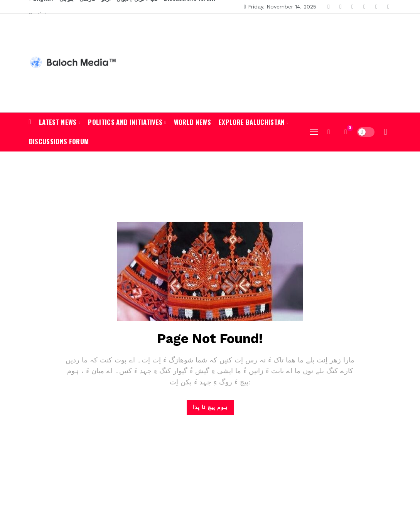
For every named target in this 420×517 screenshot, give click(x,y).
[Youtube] (353, 7)
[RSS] (389, 7)
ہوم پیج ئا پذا (210, 407)
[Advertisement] (334, 62)
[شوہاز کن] (329, 132)
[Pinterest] (377, 7)
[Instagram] (365, 7)
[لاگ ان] (386, 132)
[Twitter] (341, 7)
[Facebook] (329, 7)
